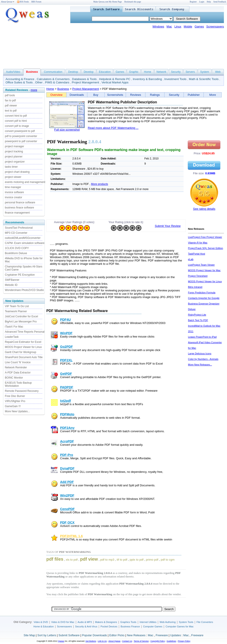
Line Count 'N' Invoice (18, 362)
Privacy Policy (184, 641)
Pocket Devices (109, 626)
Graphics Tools (128, 622)
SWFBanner (12, 280)
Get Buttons (91, 641)
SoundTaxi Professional (19, 228)
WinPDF (66, 333)
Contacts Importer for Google (204, 298)
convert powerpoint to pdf (20, 131)
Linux (178, 27)
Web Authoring (168, 622)
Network (161, 72)
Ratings (155, 95)
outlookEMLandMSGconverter (23, 238)
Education (105, 72)
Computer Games (153, 626)
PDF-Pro (67, 455)
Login (202, 2)
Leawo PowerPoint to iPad (202, 337)
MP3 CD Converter (16, 233)
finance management (17, 213)
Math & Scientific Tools (204, 79)
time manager (13, 187)
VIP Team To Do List (17, 306)
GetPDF (66, 374)
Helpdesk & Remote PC (115, 79)
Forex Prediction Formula (202, 293)
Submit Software (69, 635)
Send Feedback (220, 2)
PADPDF (67, 387)
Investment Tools (175, 79)
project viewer (13, 177)
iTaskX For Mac (14, 327)
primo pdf (152, 560)
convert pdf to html (16, 121)
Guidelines (171, 641)
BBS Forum (36, 2)
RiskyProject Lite (197, 315)
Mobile (188, 27)
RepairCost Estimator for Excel (23, 342)
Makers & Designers (106, 622)
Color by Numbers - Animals (203, 359)
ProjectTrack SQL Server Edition (205, 248)
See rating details (204, 209)
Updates (176, 635)
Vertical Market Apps (115, 82)
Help (209, 2)
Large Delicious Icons (200, 353)
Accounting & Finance (20, 79)
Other (39, 82)
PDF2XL (66, 360)
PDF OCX (67, 522)
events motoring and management (25, 182)
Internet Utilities (148, 622)
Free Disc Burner (15, 396)
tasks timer (11, 167)
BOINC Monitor (14, 378)
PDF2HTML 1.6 (71, 536)
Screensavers (215, 27)
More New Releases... (200, 365)
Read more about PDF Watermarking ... (113, 128)
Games (199, 27)
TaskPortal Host (197, 254)
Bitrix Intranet (195, 287)
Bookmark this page (133, 2)
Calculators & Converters (53, 79)
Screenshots (115, 95)
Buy (96, 95)
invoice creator (14, 197)
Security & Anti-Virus (86, 626)
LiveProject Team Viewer (201, 265)
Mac (169, 27)
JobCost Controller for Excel (21, 316)
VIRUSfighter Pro (15, 401)
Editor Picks (117, 635)
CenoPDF (67, 509)
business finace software (19, 208)
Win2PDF (67, 495)
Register (193, 2)
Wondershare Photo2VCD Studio (24, 290)
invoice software (14, 192)
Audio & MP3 (85, 622)
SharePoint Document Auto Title (24, 357)
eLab (191, 259)
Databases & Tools (84, 79)
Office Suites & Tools (19, 82)
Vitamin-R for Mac (198, 243)
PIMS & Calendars (57, 82)
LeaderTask (12, 337)
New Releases (136, 635)
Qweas (61, 641)
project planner (14, 157)
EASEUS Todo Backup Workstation (18, 384)
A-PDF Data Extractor (18, 373)
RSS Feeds (23, 2)
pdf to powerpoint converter (21, 136)
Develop (89, 72)
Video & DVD (41, 622)
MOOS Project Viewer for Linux (23, 347)
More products (100, 184)
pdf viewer (11, 106)
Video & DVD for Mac (63, 622)
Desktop (73, 72)
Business (63, 89)
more (34, 90)
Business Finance (130, 626)
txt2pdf (66, 401)
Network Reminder (16, 367)
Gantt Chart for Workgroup (21, 352)
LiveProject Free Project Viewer (205, 237)
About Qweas (8, 2)
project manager (15, 146)
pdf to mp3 (107, 560)
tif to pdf (122, 560)
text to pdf (11, 111)
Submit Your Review (168, 226)
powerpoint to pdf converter (21, 141)
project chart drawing (17, 172)
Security (176, 72)
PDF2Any (67, 428)
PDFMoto (67, 414)
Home (148, 72)
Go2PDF (67, 347)
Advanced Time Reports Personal (25, 332)
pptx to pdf (137, 560)
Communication (53, 72)
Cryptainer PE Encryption (20, 275)
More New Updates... (17, 411)
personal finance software (20, 202)
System (205, 72)
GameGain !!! (13, 406)
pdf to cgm (168, 560)
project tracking (14, 151)
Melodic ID (11, 285)
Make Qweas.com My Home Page (108, 2)
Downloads (77, 95)
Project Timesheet (198, 276)
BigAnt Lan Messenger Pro (21, 322)
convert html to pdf (16, 116)
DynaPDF (67, 468)
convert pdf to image (17, 126)
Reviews (136, 95)
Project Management (85, 82)
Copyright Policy (158, 641)
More (213, 95)
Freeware (162, 635)
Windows (158, 27)
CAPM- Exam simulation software (25, 243)
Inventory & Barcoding (147, 79)
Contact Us (127, 641)
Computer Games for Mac (180, 626)
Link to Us (102, 641)
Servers (190, 72)
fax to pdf (10, 100)
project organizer (15, 162)
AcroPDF (67, 441)
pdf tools (10, 95)
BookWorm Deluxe (16, 253)
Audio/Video (13, 72)
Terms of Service (141, 641)
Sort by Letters (47, 635)
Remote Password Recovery (22, 391)
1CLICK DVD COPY (17, 248)
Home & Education (44, 626)
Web (218, 72)
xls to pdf (72, 560)
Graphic (134, 72)
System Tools (186, 622)
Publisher (194, 95)
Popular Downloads (95, 635)
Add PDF (67, 482)
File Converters (205, 622)
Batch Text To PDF (198, 320)
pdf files (55, 559)
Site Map (29, 635)
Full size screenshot (67, 130)
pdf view (89, 559)
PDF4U (65, 320)
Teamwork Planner (16, 311)
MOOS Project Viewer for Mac (204, 270)
